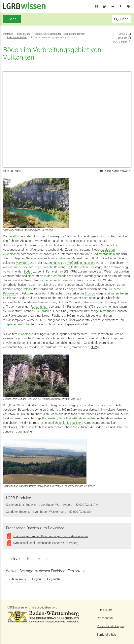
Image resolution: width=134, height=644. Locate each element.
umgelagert (87, 263)
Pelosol (28, 289)
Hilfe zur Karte (12, 171)
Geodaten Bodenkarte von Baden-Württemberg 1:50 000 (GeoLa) (49, 512)
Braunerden (46, 280)
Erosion (90, 293)
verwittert (22, 263)
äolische (48, 267)
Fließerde (73, 263)
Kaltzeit (57, 263)
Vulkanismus (17, 579)
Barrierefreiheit (106, 635)
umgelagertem (12, 324)
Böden (28, 272)
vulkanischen (11, 254)
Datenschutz (105, 618)
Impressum (104, 609)
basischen (108, 250)
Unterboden (60, 276)
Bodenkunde (24, 34)
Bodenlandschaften (17, 38)
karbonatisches (61, 258)
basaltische (15, 236)
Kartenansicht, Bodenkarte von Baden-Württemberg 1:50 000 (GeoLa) (52, 505)
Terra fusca (107, 311)
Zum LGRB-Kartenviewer (114, 171)
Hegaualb (53, 579)
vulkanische (26, 334)
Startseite (8, 34)
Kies (107, 427)
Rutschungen (39, 307)
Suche (121, 19)
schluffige (35, 267)
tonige (95, 311)
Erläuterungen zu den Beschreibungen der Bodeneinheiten (50, 536)
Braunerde (114, 289)
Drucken (123, 38)
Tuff (91, 258)
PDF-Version (120, 42)
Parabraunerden (84, 418)
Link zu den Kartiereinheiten (31, 559)
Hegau (36, 579)
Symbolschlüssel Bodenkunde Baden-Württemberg (46, 543)
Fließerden (42, 311)
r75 (93, 307)
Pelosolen (9, 293)
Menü (12, 19)
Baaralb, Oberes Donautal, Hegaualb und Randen (60, 34)
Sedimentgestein (104, 254)
